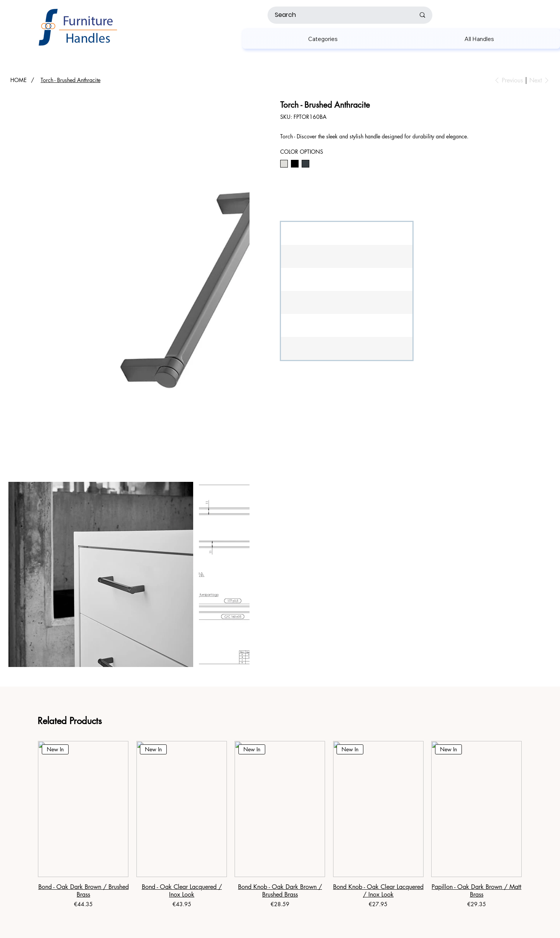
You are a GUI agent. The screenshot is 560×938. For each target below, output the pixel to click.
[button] (323, 39)
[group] (280, 825)
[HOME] (18, 80)
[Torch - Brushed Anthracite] (71, 80)
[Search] (339, 15)
